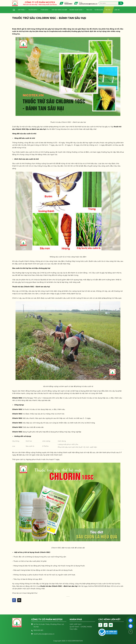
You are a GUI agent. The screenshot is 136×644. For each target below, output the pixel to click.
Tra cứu (89, 10)
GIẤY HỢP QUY (76, 624)
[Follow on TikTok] (106, 625)
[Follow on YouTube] (111, 625)
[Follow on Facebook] (100, 625)
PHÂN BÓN (45, 10)
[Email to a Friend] (19, 600)
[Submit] (121, 3)
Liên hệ (117, 10)
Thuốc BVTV (34, 10)
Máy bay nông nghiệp (59, 10)
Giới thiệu (22, 10)
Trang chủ (13, 10)
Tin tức (109, 10)
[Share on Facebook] (14, 600)
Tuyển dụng (99, 10)
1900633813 (68, 4)
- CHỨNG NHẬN (81, 627)
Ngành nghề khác (77, 10)
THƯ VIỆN (73, 629)
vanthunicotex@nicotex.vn (88, 4)
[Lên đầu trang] (131, 632)
